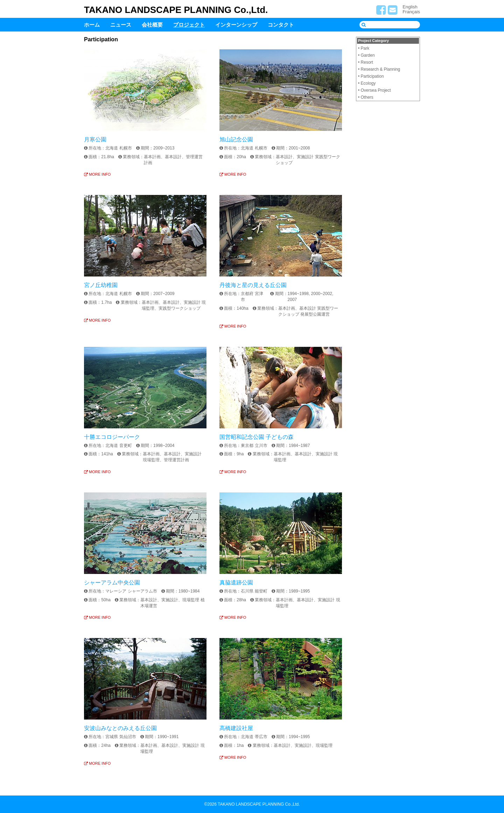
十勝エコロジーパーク (112, 437)
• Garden (366, 55)
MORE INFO (97, 174)
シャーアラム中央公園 (112, 583)
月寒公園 (95, 139)
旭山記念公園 (236, 139)
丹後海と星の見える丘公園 (253, 285)
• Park (364, 48)
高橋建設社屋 (236, 728)
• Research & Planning (379, 69)
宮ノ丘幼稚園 (101, 285)
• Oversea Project (374, 90)
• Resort (366, 62)
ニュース (121, 25)
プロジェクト (189, 25)
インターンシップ (236, 25)
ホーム (92, 25)
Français (411, 12)
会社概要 (152, 25)
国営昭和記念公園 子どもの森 (257, 437)
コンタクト (281, 25)
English (410, 7)
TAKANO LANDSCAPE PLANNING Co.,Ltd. (176, 10)
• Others (366, 97)
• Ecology (367, 83)
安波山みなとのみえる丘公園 (120, 728)
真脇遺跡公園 (236, 583)
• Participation (371, 76)
